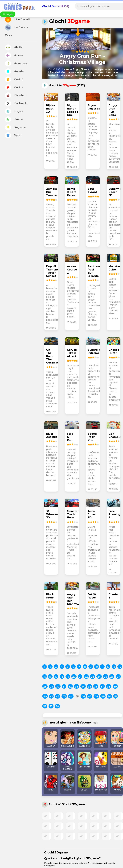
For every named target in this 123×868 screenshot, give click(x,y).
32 (70, 687)
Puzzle (14, 119)
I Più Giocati (17, 20)
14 (120, 667)
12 (108, 667)
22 (86, 677)
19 (68, 677)
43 (64, 697)
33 (77, 687)
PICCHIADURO (68, 739)
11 (102, 667)
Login (8, 14)
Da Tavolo (16, 103)
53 (51, 706)
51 (116, 697)
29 (51, 687)
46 (83, 697)
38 (109, 687)
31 (64, 687)
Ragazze (15, 127)
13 (114, 667)
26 (112, 677)
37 (102, 687)
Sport (13, 135)
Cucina (14, 87)
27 (118, 677)
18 (62, 677)
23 (93, 677)
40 (45, 697)
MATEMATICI (101, 783)
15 (45, 677)
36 (96, 687)
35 (89, 687)
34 (83, 687)
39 (115, 687)
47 (90, 697)
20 (74, 677)
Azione (14, 55)
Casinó (14, 79)
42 (58, 697)
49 (103, 697)
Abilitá (14, 47)
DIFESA (84, 783)
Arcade (14, 71)
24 (99, 677)
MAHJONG (101, 760)
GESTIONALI (84, 760)
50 (109, 697)
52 (45, 706)
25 (105, 677)
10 (96, 667)
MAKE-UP (51, 739)
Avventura (16, 63)
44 (71, 697)
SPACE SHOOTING (68, 761)
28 (45, 687)
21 (80, 677)
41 (51, 697)
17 (56, 677)
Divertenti (16, 95)
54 (57, 706)
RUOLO (68, 783)
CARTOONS (84, 739)
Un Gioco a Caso (17, 31)
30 (58, 687)
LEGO (101, 739)
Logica (14, 111)
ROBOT (51, 783)
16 (50, 677)
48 (96, 697)
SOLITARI (51, 760)
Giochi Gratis (51, 6)
